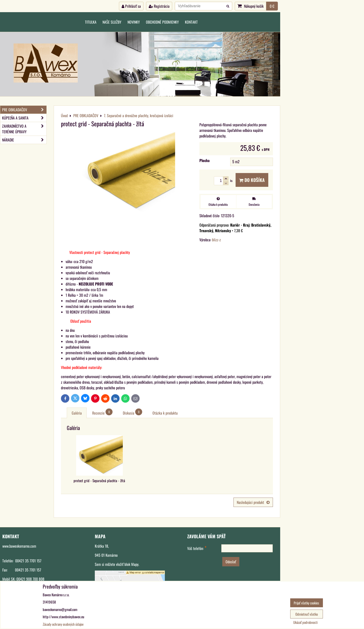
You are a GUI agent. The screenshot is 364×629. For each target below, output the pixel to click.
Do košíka (252, 180)
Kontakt (191, 22)
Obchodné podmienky (162, 22)
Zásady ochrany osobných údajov (63, 624)
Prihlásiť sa (131, 6)
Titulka (91, 22)
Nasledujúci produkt (253, 502)
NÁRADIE (24, 140)
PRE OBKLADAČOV (24, 110)
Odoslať (231, 562)
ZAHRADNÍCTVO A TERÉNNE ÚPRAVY (24, 129)
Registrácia (159, 6)
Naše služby (112, 22)
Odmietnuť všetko (307, 614)
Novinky (134, 22)
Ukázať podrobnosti (305, 622)
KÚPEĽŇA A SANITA (24, 118)
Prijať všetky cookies (306, 603)
